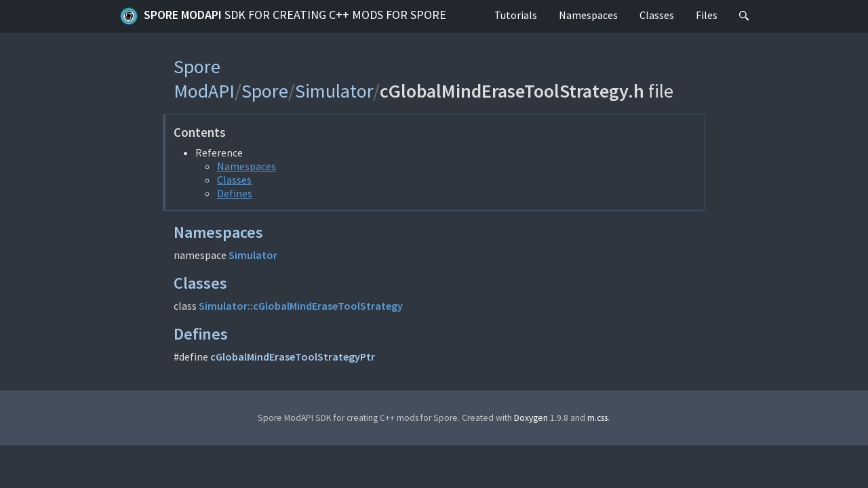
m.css (597, 418)
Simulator (334, 91)
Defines (235, 193)
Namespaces (588, 15)
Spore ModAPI (283, 16)
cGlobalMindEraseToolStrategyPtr (293, 357)
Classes (657, 15)
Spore (265, 91)
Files (707, 15)
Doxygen (531, 418)
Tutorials (516, 15)
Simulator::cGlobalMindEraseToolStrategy (301, 306)
